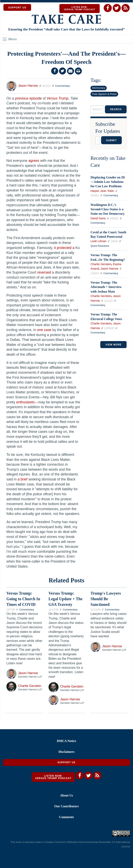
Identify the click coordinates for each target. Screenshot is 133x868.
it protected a (64, 248)
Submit (111, 140)
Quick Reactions (100, 246)
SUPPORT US (17, 8)
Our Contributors (67, 806)
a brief (23, 479)
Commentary (62, 86)
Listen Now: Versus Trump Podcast (80, 8)
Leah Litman (98, 241)
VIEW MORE (113, 345)
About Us (66, 795)
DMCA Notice (66, 741)
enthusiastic (26, 402)
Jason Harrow (28, 86)
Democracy (99, 88)
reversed (44, 272)
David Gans (98, 218)
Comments (67, 817)
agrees (34, 161)
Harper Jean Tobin (102, 191)
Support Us (66, 762)
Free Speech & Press (104, 94)
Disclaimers (67, 752)
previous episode (28, 98)
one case (44, 330)
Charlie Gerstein (101, 264)
